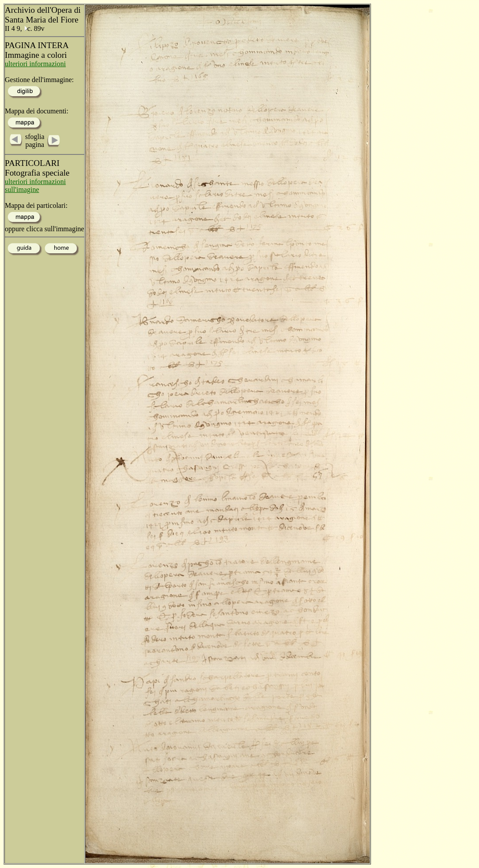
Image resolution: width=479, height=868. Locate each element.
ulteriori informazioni (35, 64)
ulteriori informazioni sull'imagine (35, 186)
